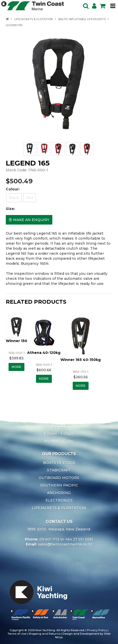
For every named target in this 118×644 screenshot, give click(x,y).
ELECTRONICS (59, 500)
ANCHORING (59, 493)
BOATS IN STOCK (59, 463)
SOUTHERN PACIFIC (59, 485)
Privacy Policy (97, 630)
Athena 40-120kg (44, 353)
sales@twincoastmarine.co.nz (65, 544)
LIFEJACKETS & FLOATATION (59, 508)
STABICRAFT (59, 470)
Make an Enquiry (31, 220)
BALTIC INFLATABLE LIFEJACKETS (82, 19)
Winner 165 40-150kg (81, 360)
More (16, 367)
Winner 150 (16, 341)
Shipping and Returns (44, 634)
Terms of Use (17, 634)
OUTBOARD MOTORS (59, 478)
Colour (12, 189)
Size (10, 209)
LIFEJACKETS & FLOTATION (34, 19)
